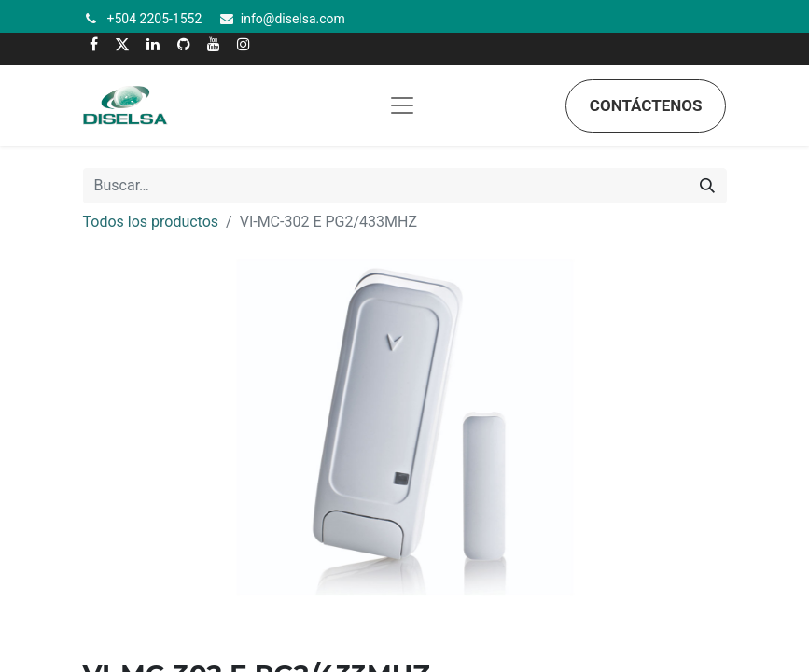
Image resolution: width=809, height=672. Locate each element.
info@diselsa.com (293, 19)
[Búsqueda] (707, 186)
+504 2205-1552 (155, 19)
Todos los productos (151, 222)
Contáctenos (646, 105)
